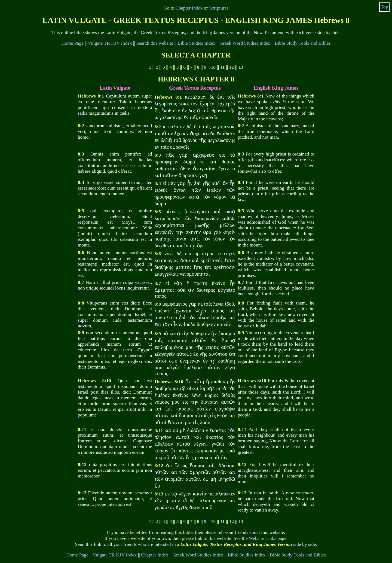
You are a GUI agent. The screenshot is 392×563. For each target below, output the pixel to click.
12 (232, 67)
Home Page (72, 43)
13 (241, 67)
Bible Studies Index (196, 43)
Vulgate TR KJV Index (110, 43)
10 (213, 67)
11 (223, 67)
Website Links (263, 538)
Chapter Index (189, 8)
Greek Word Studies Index (245, 43)
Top (385, 7)
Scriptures (219, 8)
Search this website (155, 43)
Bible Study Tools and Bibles (303, 43)
